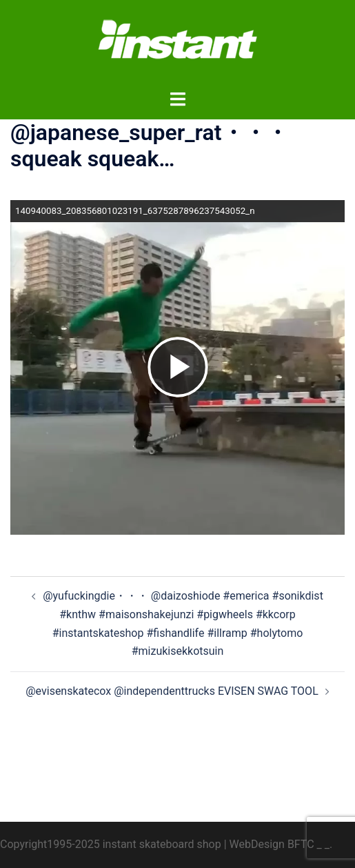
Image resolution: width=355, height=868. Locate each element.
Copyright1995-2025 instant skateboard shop (111, 844)
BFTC (301, 844)
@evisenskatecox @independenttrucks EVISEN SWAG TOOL (172, 691)
